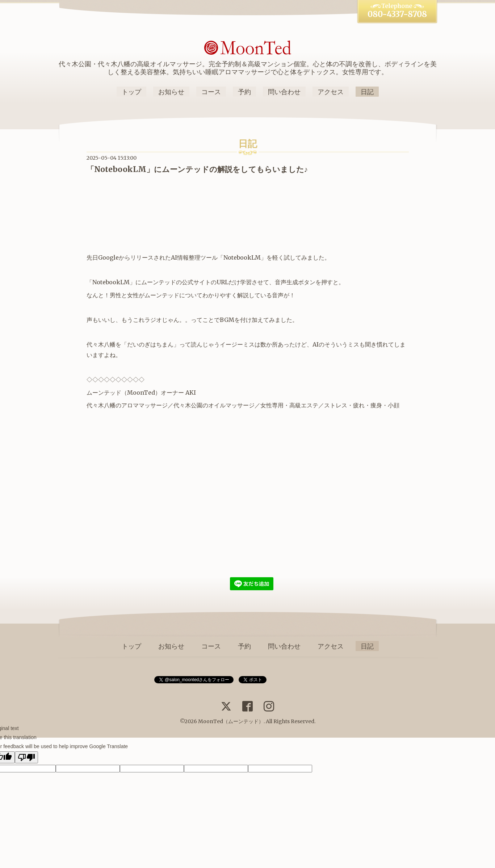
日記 (367, 92)
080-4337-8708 (397, 14)
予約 (244, 92)
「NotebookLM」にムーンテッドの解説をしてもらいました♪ (197, 169)
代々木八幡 (101, 405)
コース (211, 92)
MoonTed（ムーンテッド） (231, 721)
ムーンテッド (104, 393)
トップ (131, 92)
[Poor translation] (26, 757)
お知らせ (171, 92)
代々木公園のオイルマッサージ (214, 405)
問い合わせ (284, 92)
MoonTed (141, 393)
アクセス (331, 92)
